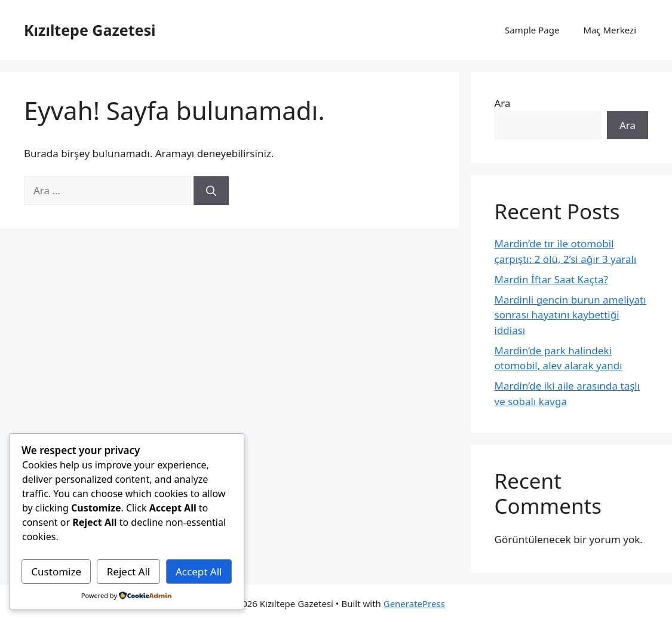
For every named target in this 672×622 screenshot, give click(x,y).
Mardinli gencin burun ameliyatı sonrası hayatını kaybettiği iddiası (570, 315)
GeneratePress (414, 603)
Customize (56, 572)
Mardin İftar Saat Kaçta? (551, 279)
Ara (503, 103)
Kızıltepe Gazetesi (90, 30)
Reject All (129, 572)
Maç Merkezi (610, 30)
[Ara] (211, 191)
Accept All (199, 572)
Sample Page (532, 30)
